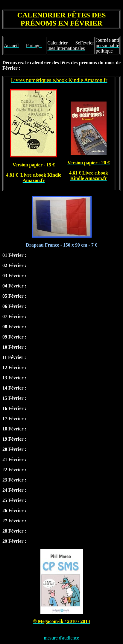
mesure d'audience (62, 638)
